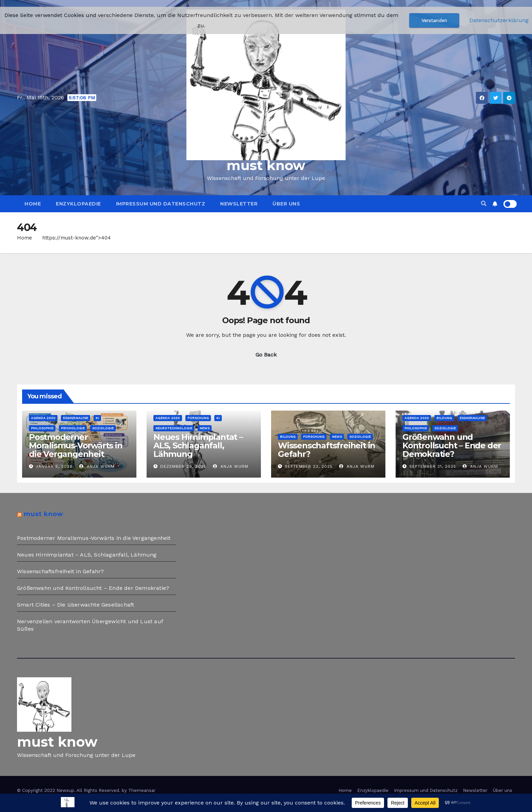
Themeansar (142, 790)
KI (97, 418)
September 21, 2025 (433, 466)
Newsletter (239, 204)
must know (266, 165)
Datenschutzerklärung (499, 20)
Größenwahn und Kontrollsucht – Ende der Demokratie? (452, 445)
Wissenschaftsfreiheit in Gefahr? (327, 450)
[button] (484, 204)
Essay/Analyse (76, 418)
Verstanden (434, 20)
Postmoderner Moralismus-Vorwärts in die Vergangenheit (76, 445)
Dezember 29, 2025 (183, 466)
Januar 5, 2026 (54, 466)
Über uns (286, 204)
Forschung (198, 418)
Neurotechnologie (174, 428)
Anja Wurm (97, 466)
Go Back (266, 355)
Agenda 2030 (43, 418)
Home (33, 204)
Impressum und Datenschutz (161, 204)
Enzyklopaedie (78, 204)
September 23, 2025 (309, 466)
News (205, 428)
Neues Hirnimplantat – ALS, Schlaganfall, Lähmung (198, 445)
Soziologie (103, 428)
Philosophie (42, 428)
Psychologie (73, 428)
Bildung (288, 437)
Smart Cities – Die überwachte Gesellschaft (76, 605)
